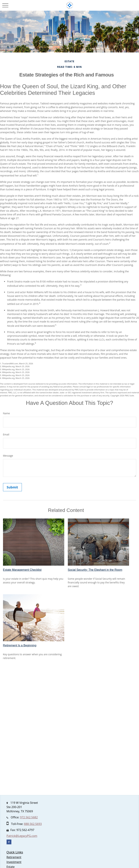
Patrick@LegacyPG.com (22, 836)
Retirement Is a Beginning (20, 645)
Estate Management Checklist (22, 570)
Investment (14, 862)
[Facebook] (9, 842)
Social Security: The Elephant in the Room (95, 570)
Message (8, 456)
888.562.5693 (33, 824)
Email (6, 434)
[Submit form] (12, 487)
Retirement (14, 857)
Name (6, 413)
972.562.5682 (29, 817)
